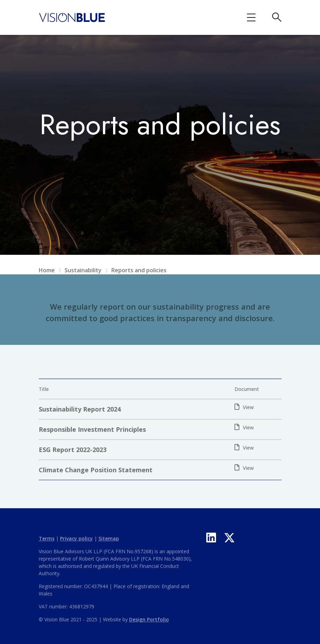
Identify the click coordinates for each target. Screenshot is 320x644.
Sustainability (83, 275)
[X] (229, 537)
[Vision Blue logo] (72, 17)
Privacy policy (76, 543)
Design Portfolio (149, 624)
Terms (47, 543)
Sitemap (109, 543)
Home (47, 275)
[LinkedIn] (211, 537)
